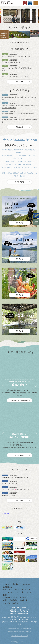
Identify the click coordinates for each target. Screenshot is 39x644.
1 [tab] (11, 42)
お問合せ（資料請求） (10, 600)
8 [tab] (22, 42)
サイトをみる (20, 455)
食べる (24, 589)
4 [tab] (16, 42)
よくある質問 (22, 597)
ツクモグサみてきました (10, 483)
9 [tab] (24, 42)
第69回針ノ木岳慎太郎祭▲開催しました (15, 478)
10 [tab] (25, 42)
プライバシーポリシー (19, 636)
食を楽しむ (26, 584)
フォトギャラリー (9, 597)
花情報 (5, 595)
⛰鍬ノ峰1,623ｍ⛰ (8, 495)
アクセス (28, 592)
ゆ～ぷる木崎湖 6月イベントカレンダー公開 (16, 56)
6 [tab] (19, 42)
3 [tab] (14, 42)
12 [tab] (28, 42)
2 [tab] (13, 42)
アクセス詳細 (20, 182)
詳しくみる (19, 82)
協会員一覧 (24, 600)
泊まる (17, 589)
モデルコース (7, 592)
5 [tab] (17, 42)
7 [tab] (21, 42)
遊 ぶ (5, 589)
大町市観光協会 (5, 513)
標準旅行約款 (25, 631)
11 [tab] (27, 42)
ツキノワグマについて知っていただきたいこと (17, 76)
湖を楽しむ (16, 584)
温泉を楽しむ (7, 587)
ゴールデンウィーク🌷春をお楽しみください (16, 489)
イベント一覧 (19, 592)
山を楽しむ (7, 584)
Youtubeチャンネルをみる (20, 400)
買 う (30, 589)
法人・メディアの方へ (10, 603)
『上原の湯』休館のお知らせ (11, 62)
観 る (11, 589)
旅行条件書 (13, 631)
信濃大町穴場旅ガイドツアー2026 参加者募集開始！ (19, 114)
